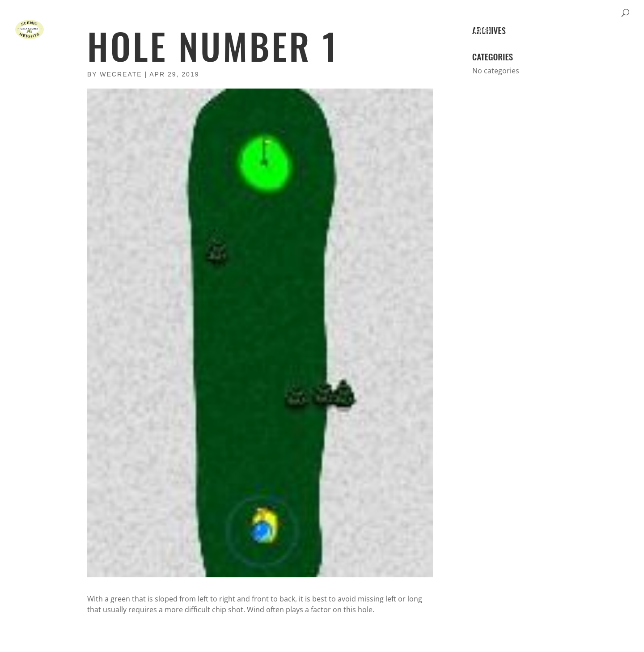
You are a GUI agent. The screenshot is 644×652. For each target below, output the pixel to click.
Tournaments (466, 30)
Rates (422, 30)
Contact (593, 30)
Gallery (554, 30)
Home (355, 30)
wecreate (121, 74)
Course (388, 30)
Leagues (516, 30)
